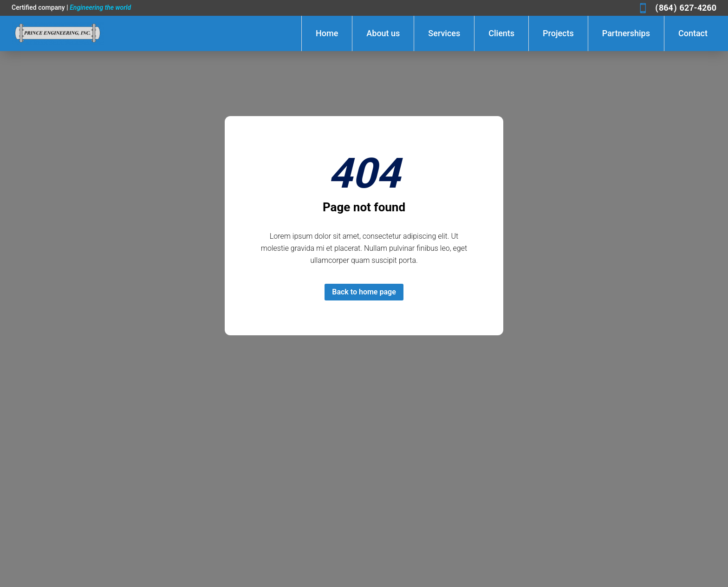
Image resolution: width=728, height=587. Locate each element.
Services (444, 33)
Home (327, 33)
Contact (693, 33)
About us (383, 33)
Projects (558, 33)
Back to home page (364, 292)
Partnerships (626, 33)
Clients (501, 33)
